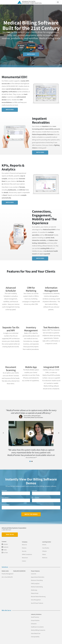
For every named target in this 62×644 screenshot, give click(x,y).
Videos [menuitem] (44, 553)
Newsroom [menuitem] (25, 556)
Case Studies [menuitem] (46, 546)
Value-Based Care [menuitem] (36, 632)
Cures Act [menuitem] (34, 572)
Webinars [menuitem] (45, 556)
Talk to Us (10, 533)
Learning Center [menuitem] (47, 540)
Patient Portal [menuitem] (35, 592)
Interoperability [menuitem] (35, 635)
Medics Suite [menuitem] (5, 569)
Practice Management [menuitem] (8, 572)
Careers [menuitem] (24, 559)
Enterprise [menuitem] (34, 622)
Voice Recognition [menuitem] (36, 598)
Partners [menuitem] (24, 546)
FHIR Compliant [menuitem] (35, 582)
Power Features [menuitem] (35, 569)
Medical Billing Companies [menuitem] (38, 628)
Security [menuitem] (24, 549)
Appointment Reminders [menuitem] (38, 575)
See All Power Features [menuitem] (37, 601)
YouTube (5, 551)
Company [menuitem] (25, 540)
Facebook (5, 545)
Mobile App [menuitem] (34, 588)
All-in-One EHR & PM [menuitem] (7, 575)
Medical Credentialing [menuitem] (37, 585)
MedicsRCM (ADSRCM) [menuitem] (19, 569)
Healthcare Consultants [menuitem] (37, 625)
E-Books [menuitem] (44, 549)
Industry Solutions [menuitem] (36, 613)
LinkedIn (5, 543)
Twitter (4, 548)
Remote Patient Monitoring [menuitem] (38, 595)
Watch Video (31, 54)
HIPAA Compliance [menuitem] (27, 553)
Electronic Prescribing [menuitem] (37, 579)
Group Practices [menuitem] (35, 619)
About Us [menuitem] (24, 543)
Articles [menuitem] (44, 543)
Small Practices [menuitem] (35, 615)
